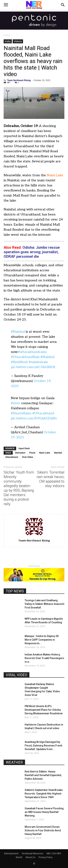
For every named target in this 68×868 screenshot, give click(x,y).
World (19, 857)
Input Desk (24, 448)
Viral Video (28, 457)
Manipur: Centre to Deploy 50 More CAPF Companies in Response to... (42, 640)
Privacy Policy (46, 857)
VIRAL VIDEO (17, 675)
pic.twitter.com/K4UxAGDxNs (34, 418)
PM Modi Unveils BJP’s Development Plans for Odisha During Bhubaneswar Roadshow (44, 710)
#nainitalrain (38, 362)
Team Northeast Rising (19, 80)
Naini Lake (55, 175)
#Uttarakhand (43, 413)
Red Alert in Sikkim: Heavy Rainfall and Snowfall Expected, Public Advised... (43, 775)
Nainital (58, 453)
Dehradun (20, 453)
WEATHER (14, 762)
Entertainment (11, 853)
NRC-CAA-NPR (54, 853)
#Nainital (18, 332)
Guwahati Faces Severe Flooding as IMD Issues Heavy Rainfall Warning (44, 812)
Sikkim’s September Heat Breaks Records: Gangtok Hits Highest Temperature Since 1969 (44, 794)
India (8, 41)
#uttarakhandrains (32, 352)
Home (7, 35)
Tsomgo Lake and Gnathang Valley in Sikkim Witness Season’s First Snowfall (45, 604)
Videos (18, 41)
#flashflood (19, 362)
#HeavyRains (21, 413)
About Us (30, 857)
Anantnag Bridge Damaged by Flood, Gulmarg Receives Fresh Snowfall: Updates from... (43, 746)
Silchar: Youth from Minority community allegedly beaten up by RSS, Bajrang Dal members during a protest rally (19, 488)
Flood (32, 453)
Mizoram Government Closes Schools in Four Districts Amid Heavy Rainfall (43, 830)
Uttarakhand (12, 457)
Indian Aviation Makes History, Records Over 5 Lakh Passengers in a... (44, 658)
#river (16, 403)
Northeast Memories (33, 853)
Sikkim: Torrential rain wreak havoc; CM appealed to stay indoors (51, 479)
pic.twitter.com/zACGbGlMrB (33, 367)
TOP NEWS (15, 591)
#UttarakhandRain (25, 357)
